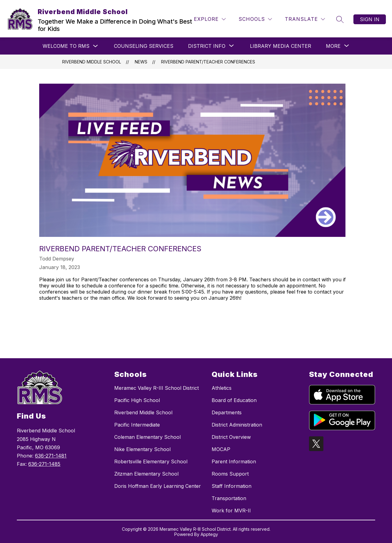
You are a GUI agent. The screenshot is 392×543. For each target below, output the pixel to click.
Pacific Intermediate (137, 425)
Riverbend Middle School (92, 62)
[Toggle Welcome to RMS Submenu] (96, 46)
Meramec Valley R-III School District (156, 388)
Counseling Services (144, 46)
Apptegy (209, 534)
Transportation (229, 498)
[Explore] (210, 19)
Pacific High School (137, 400)
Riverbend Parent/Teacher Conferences (208, 62)
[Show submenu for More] (333, 46)
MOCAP (221, 449)
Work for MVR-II (231, 511)
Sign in (370, 19)
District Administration (237, 425)
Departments (227, 412)
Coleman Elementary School (147, 437)
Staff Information (232, 486)
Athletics (222, 388)
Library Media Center (281, 46)
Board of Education (234, 400)
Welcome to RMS (66, 46)
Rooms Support (230, 474)
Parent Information (234, 461)
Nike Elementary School (142, 449)
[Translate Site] (305, 19)
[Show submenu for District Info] (207, 46)
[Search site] (340, 19)
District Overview (231, 437)
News (141, 62)
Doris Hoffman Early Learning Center (158, 486)
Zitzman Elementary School (146, 474)
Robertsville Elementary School (151, 461)
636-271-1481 (51, 456)
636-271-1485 (44, 464)
